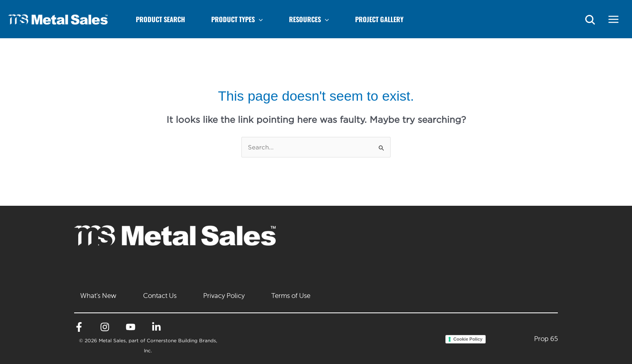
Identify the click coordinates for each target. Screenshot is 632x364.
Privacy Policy (224, 296)
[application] (259, 19)
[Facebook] (79, 327)
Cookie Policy (468, 339)
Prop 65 (546, 339)
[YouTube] (131, 327)
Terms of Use (291, 296)
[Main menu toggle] (614, 19)
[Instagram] (105, 327)
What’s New (98, 296)
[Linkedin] (156, 327)
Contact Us (160, 296)
